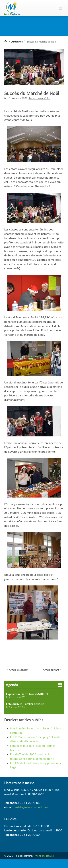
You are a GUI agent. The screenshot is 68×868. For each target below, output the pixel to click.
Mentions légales (44, 856)
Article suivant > (52, 670)
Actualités (17, 42)
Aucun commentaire (39, 98)
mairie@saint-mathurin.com (32, 807)
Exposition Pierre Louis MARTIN (27, 694)
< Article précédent (17, 670)
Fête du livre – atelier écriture (25, 704)
